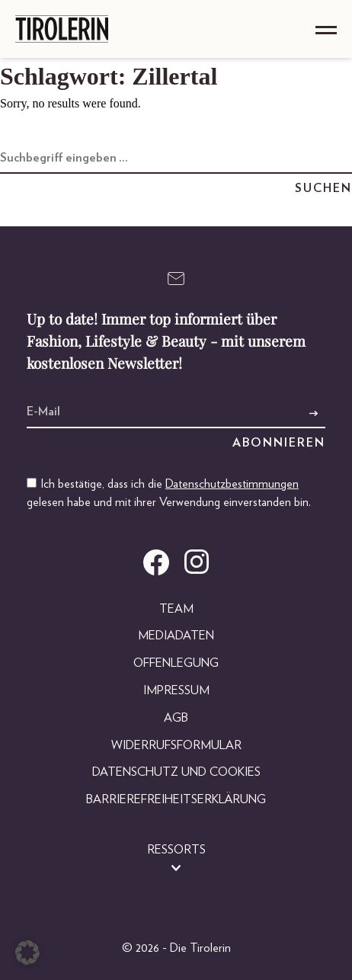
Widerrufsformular (176, 745)
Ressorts (176, 850)
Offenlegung (176, 663)
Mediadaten (176, 636)
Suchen (323, 188)
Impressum (176, 690)
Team (176, 609)
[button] (27, 953)
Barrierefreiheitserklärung (176, 799)
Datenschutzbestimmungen (232, 484)
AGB (176, 718)
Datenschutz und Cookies (176, 772)
